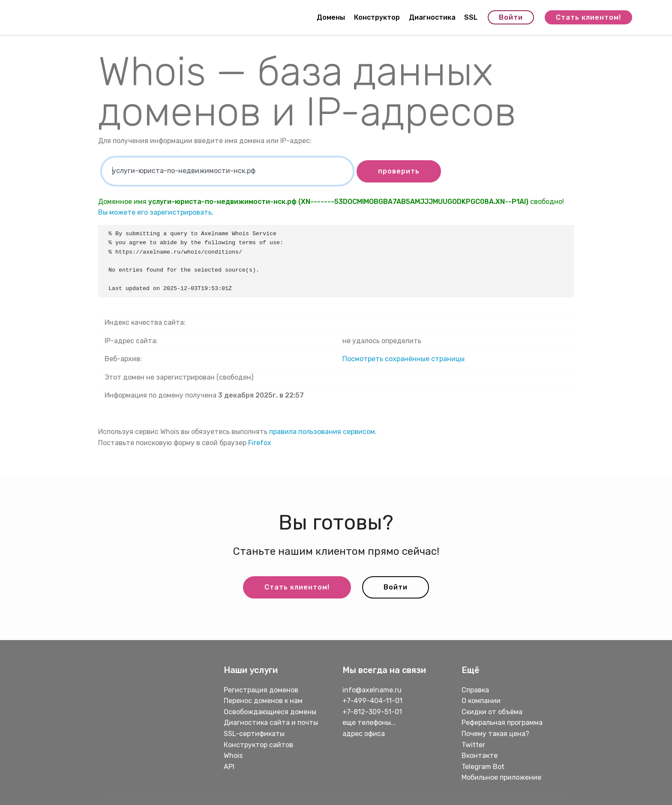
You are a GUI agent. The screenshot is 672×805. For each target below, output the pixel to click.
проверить (399, 171)
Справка (475, 690)
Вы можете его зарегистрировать (155, 212)
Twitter (473, 745)
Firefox (260, 443)
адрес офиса (364, 734)
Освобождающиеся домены (270, 712)
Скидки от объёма (492, 712)
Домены (331, 17)
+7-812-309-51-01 (372, 712)
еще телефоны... (369, 723)
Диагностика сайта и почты (271, 723)
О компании (481, 701)
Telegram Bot (483, 767)
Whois (233, 756)
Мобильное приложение (501, 777)
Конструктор (377, 17)
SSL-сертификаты (255, 734)
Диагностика (432, 17)
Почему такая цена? (495, 734)
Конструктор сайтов (258, 745)
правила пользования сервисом (322, 432)
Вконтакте (480, 756)
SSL (471, 17)
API (229, 767)
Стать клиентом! (588, 17)
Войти (511, 17)
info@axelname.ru (372, 690)
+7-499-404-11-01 (372, 701)
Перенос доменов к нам (263, 701)
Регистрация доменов (261, 690)
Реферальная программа (502, 723)
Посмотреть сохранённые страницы (403, 359)
